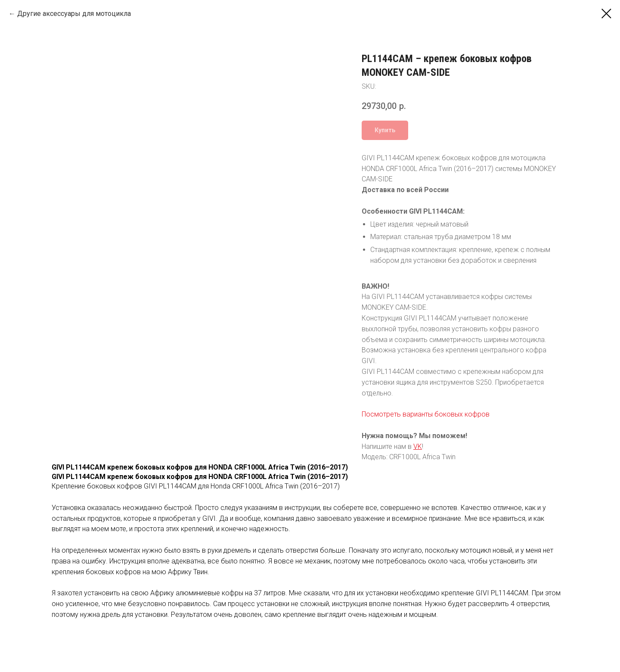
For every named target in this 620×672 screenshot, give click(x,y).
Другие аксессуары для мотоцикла (74, 14)
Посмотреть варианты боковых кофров (426, 414)
